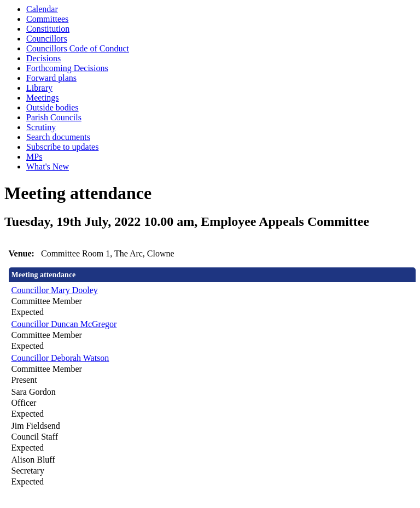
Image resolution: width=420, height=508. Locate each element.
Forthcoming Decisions (67, 68)
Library (39, 88)
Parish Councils (54, 117)
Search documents (58, 137)
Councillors (47, 39)
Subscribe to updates (62, 147)
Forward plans (51, 78)
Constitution (48, 29)
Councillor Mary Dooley (55, 290)
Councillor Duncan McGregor (64, 324)
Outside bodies (52, 107)
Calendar (42, 9)
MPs (34, 157)
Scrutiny (41, 127)
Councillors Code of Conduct (78, 48)
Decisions (43, 58)
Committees (47, 19)
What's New (48, 167)
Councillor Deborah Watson (60, 358)
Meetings (43, 98)
